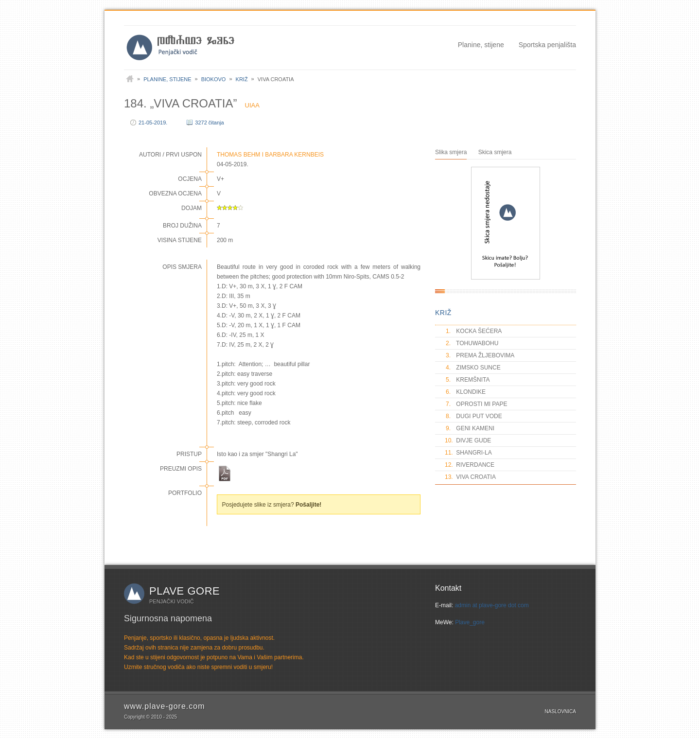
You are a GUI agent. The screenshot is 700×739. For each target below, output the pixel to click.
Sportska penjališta (547, 45)
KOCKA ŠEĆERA (473, 331)
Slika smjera (451, 152)
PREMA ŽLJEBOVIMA (480, 355)
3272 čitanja (209, 123)
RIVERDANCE (470, 465)
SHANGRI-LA (468, 453)
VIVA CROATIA (470, 477)
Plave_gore (470, 622)
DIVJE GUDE (468, 440)
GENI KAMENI (470, 428)
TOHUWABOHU (472, 343)
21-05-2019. (153, 123)
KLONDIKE (465, 392)
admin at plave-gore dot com (492, 605)
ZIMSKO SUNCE (473, 368)
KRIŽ (443, 313)
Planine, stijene (481, 45)
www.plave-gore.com (165, 706)
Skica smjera (495, 152)
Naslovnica (560, 712)
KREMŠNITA (467, 380)
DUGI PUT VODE (473, 416)
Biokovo (214, 79)
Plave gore (184, 591)
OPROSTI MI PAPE (476, 404)
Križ (242, 79)
